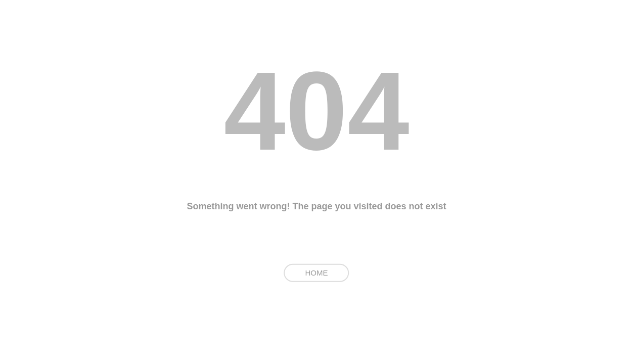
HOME (317, 273)
